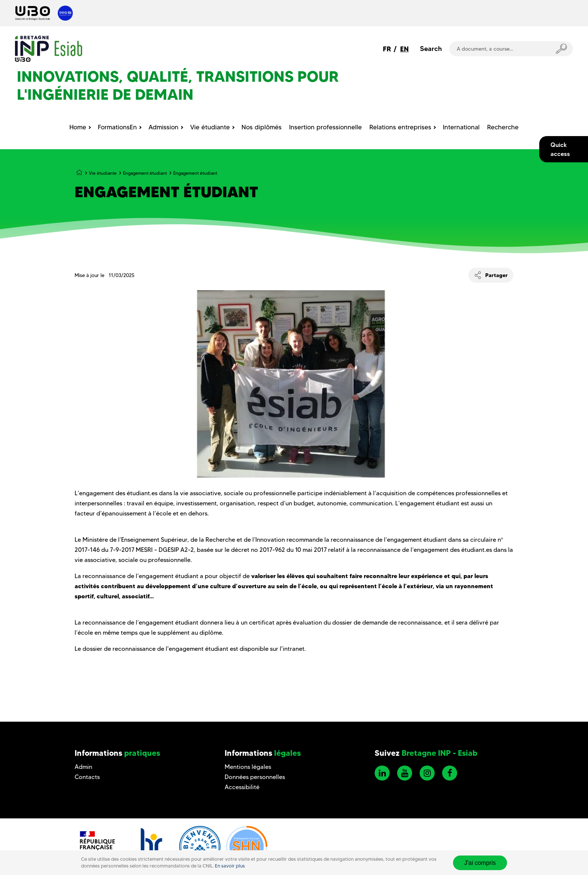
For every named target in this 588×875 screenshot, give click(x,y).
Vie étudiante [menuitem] (210, 127)
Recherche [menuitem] (503, 127)
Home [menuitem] (78, 127)
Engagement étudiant (145, 173)
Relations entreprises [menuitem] (400, 127)
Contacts (87, 777)
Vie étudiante (103, 173)
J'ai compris (480, 863)
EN (404, 49)
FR (387, 49)
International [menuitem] (461, 127)
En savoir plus (230, 866)
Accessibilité (242, 787)
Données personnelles (255, 777)
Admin (83, 767)
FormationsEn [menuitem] (117, 127)
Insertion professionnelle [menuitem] (325, 127)
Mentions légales (248, 767)
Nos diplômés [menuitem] (262, 127)
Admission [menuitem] (163, 127)
